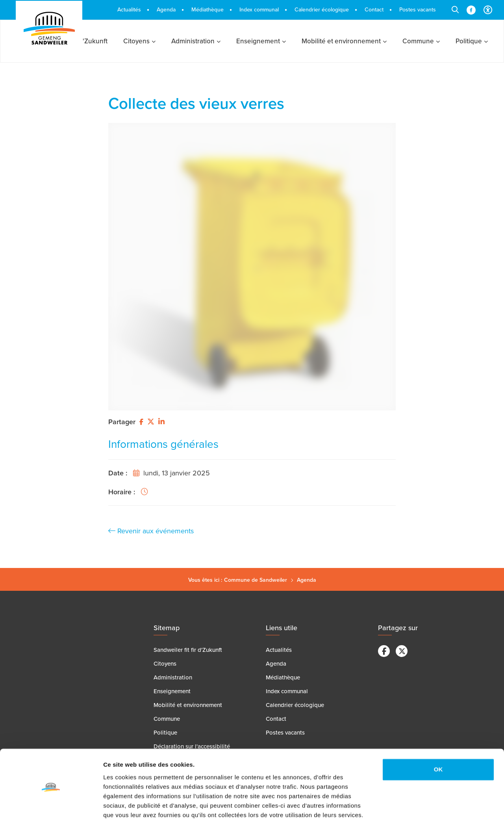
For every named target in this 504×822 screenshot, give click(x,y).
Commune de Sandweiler (256, 580)
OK (438, 739)
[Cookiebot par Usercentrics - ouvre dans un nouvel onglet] (51, 807)
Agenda (307, 580)
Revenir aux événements (151, 531)
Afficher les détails (130, 806)
